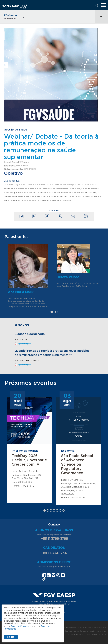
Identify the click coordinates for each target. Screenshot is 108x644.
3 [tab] (51, 510)
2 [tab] (56, 312)
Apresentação (24, 344)
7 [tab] (63, 510)
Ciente (11, 637)
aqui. (68, 567)
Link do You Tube (12, 181)
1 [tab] (52, 312)
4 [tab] (54, 510)
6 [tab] (60, 510)
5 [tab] (57, 510)
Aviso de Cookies (20, 626)
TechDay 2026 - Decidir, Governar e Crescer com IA (29, 460)
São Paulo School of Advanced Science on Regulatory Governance (77, 465)
